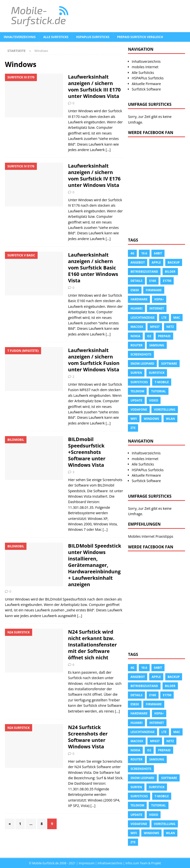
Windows (151, 419)
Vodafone (139, 410)
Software (169, 364)
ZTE (133, 428)
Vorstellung (165, 410)
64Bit (158, 253)
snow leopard (142, 364)
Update (136, 400)
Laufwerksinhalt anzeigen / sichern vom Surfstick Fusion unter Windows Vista (94, 360)
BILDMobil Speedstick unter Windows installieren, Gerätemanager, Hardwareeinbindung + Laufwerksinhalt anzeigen (95, 565)
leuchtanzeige (142, 318)
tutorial (158, 391)
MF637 (155, 327)
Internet (157, 308)
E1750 (167, 281)
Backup (174, 262)
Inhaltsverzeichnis (20, 37)
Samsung (157, 345)
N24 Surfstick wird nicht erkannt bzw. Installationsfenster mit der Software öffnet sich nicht (92, 645)
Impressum (86, 863)
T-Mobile (162, 382)
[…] (108, 150)
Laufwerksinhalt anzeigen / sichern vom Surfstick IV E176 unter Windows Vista (94, 175)
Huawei (136, 308)
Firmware (154, 290)
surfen (136, 373)
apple (156, 262)
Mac (177, 318)
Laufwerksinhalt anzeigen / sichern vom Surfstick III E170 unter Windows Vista (94, 86)
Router (136, 345)
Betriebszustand (144, 272)
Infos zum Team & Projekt (143, 863)
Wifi (134, 419)
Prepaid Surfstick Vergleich (140, 37)
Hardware (139, 299)
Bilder (170, 272)
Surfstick (157, 373)
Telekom (137, 391)
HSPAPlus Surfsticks (93, 37)
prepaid (164, 336)
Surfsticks (139, 382)
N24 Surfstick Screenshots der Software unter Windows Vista (88, 737)
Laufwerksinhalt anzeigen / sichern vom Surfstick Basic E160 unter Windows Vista (93, 268)
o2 (149, 336)
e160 (153, 281)
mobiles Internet (145, 67)
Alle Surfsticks (56, 37)
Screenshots (141, 354)
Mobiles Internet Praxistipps (151, 536)
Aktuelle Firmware (146, 84)
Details (136, 281)
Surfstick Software (146, 89)
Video (154, 400)
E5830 (135, 290)
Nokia (135, 336)
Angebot (138, 262)
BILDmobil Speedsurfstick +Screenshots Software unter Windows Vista (87, 452)
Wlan (170, 419)
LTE (164, 318)
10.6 (144, 253)
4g (132, 253)
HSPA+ (159, 299)
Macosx (137, 327)
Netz (170, 327)
